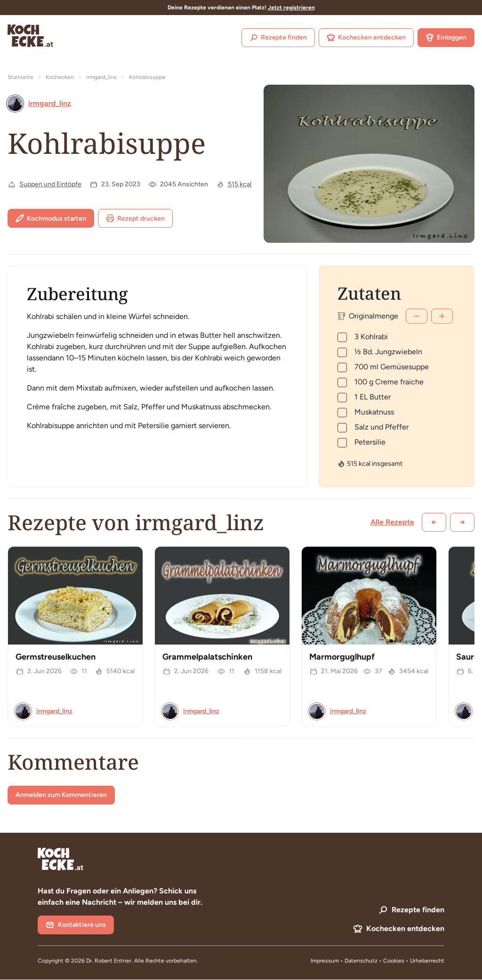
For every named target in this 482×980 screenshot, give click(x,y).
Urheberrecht (427, 961)
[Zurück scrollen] (434, 522)
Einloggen (446, 38)
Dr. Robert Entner (109, 961)
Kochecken (60, 77)
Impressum (325, 961)
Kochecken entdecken (366, 38)
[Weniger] (417, 316)
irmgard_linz (101, 77)
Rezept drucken (135, 218)
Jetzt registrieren (291, 8)
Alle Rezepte (392, 522)
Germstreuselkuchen (56, 657)
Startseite (20, 77)
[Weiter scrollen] (462, 522)
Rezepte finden (278, 38)
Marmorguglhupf (342, 657)
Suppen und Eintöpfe (50, 184)
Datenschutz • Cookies (375, 961)
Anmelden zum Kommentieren (61, 795)
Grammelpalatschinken (207, 657)
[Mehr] (442, 316)
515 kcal (240, 184)
